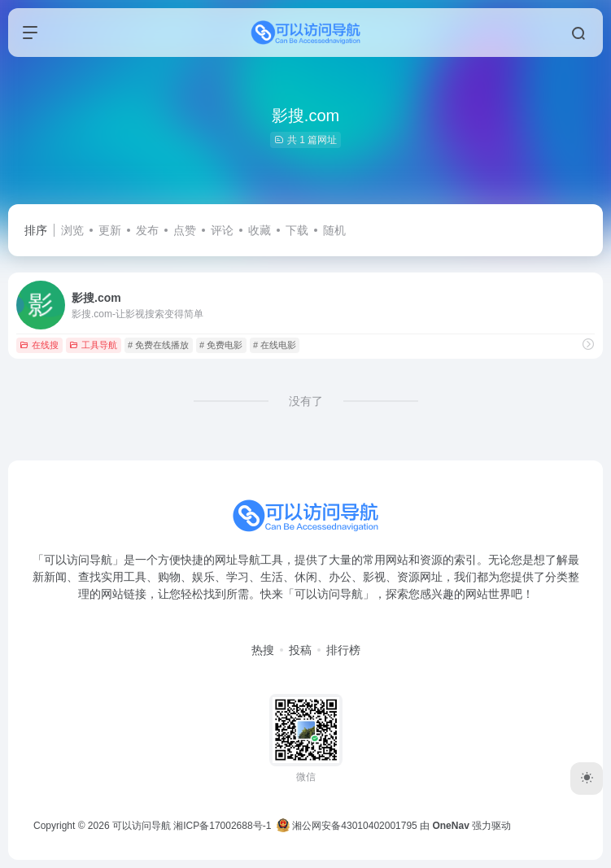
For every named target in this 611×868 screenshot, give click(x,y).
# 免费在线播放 (158, 345)
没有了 (306, 401)
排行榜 (343, 650)
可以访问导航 (142, 826)
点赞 (185, 230)
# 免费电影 (221, 345)
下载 (297, 230)
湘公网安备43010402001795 (347, 826)
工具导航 (93, 345)
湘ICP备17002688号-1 (222, 826)
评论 (222, 230)
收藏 (260, 230)
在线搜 (39, 345)
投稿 (300, 650)
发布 (147, 230)
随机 (334, 230)
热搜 (263, 650)
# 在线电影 (275, 345)
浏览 (72, 230)
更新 (110, 230)
